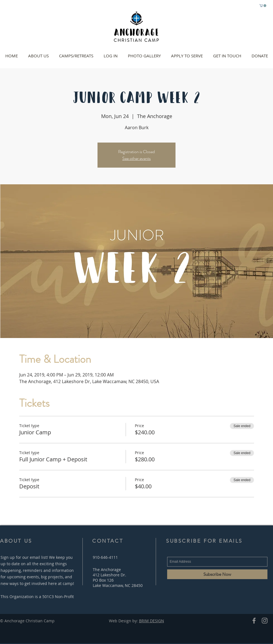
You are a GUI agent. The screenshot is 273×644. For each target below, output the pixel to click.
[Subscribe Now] (217, 574)
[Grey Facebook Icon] (254, 621)
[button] (263, 6)
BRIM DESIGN (152, 621)
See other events (136, 158)
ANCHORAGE (136, 31)
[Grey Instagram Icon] (265, 621)
